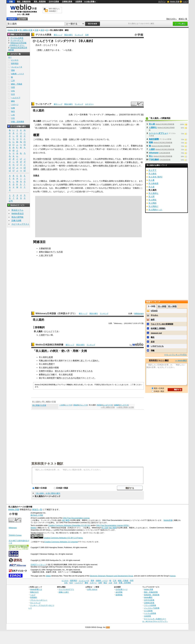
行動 (51, 361)
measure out (156, 333)
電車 (13, 70)
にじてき (68, 405)
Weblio (33, 528)
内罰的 (99, 405)
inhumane (154, 153)
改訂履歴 (113, 528)
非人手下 (152, 170)
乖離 (153, 351)
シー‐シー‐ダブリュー (159, 133)
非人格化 (152, 174)
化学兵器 (57, 159)
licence (173, 576)
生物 (13, 108)
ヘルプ (185, 2)
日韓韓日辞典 (67, 2)
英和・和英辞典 (40, 2)
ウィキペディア (43, 104)
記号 (11, 201)
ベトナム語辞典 (150, 613)
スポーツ (15, 105)
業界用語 (15, 63)
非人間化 (152, 200)
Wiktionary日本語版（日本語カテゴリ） (56, 313)
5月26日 (154, 311)
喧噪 (57, 368)
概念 (153, 337)
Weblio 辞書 (175, 2)
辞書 (11, 2)
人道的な (153, 127)
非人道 (152, 124)
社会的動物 (88, 146)
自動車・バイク (18, 74)
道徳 (107, 185)
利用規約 (34, 597)
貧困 (65, 139)
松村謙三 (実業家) (158, 328)
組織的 (117, 405)
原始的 (76, 405)
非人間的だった (155, 210)
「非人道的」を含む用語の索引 (47, 493)
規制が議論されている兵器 (51, 252)
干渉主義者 (154, 159)
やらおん (154, 315)
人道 (37, 125)
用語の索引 (68, 35)
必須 (153, 342)
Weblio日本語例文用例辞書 (49, 345)
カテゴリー (89, 104)
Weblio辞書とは (36, 589)
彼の (47, 361)
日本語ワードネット (38, 565)
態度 (51, 364)
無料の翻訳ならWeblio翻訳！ (54, 10)
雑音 (51, 368)
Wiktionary (139, 314)
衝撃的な (43, 375)
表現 (42, 30)
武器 (49, 371)
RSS (108, 627)
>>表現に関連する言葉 (125, 407)
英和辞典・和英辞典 (152, 595)
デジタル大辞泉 (43, 35)
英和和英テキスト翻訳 (47, 463)
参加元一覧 (183, 19)
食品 (13, 111)
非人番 (151, 180)
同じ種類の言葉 (26, 30)
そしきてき (124, 405)
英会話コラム (17, 210)
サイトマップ (35, 603)
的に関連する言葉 (39, 405)
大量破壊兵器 (45, 248)
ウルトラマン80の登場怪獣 (162, 324)
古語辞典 (79, 2)
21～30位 (172, 306)
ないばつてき (107, 405)
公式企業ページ (122, 589)
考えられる (88, 371)
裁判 (59, 378)
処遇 (51, 357)
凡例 (87, 35)
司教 (41, 361)
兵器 (69, 50)
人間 (67, 121)
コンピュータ (17, 67)
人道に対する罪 (46, 255)
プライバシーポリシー (39, 600)
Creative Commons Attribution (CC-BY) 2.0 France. (63, 538)
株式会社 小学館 (37, 515)
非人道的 (105, 528)
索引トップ (58, 35)
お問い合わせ (92, 589)
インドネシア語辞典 (152, 608)
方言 (13, 118)
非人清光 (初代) (155, 177)
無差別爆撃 (154, 139)
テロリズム (56, 139)
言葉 (36, 30)
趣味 (13, 101)
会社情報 (119, 592)
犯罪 (53, 378)
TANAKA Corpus (15, 535)
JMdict (48, 576)
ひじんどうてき (51, 331)
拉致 (71, 139)
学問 (13, 87)
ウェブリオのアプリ (66, 589)
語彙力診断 (16, 220)
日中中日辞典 (54, 2)
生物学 (42, 371)
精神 (77, 361)
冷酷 (53, 375)
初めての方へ (172, 19)
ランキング (79, 35)
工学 (13, 81)
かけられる (68, 378)
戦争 (47, 139)
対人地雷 (37, 159)
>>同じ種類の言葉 (108, 407)
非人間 (151, 197)
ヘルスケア (16, 98)
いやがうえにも (157, 346)
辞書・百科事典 (18, 122)
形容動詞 (127, 121)
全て (10, 57)
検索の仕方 (34, 592)
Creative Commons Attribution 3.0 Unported (61, 542)
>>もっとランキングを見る (175, 355)
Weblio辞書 (168, 520)
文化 (13, 91)
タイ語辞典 (148, 611)
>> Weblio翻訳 (181, 360)
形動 (40, 50)
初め (79, 378)
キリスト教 (70, 361)
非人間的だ (153, 206)
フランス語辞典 (150, 605)
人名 (13, 115)
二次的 (62, 405)
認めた (96, 361)
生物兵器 (47, 159)
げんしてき (83, 405)
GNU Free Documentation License (76, 518)
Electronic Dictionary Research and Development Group (111, 576)
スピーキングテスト (20, 224)
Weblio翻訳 (148, 597)
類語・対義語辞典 (24, 2)
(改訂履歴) (66, 520)
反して (84, 361)
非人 (151, 156)
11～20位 (162, 306)
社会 (141, 146)
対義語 (48, 125)
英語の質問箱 (17, 217)
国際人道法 (46, 169)
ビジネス (15, 60)
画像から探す (64, 592)
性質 (71, 375)
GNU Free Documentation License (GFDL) (113, 525)
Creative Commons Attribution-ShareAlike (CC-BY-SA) (69, 525)
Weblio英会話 (18, 213)
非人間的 (152, 203)
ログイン (162, 1)
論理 (153, 320)
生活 (13, 94)
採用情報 (119, 595)
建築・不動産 (17, 84)
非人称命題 (153, 183)
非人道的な (153, 193)
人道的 (47, 50)
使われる (59, 371)
